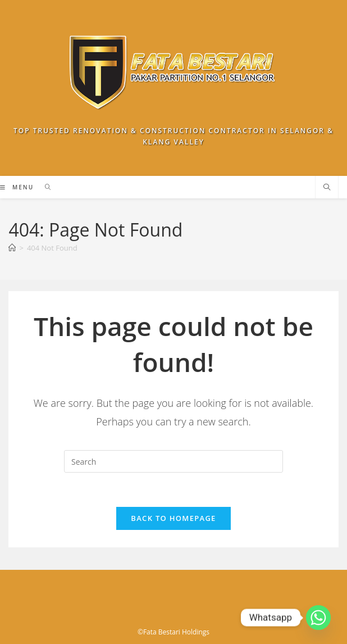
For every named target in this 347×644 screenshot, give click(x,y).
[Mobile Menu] (18, 187)
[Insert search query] (174, 461)
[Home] (12, 248)
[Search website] (327, 188)
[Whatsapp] (318, 618)
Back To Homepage (173, 518)
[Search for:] (44, 187)
